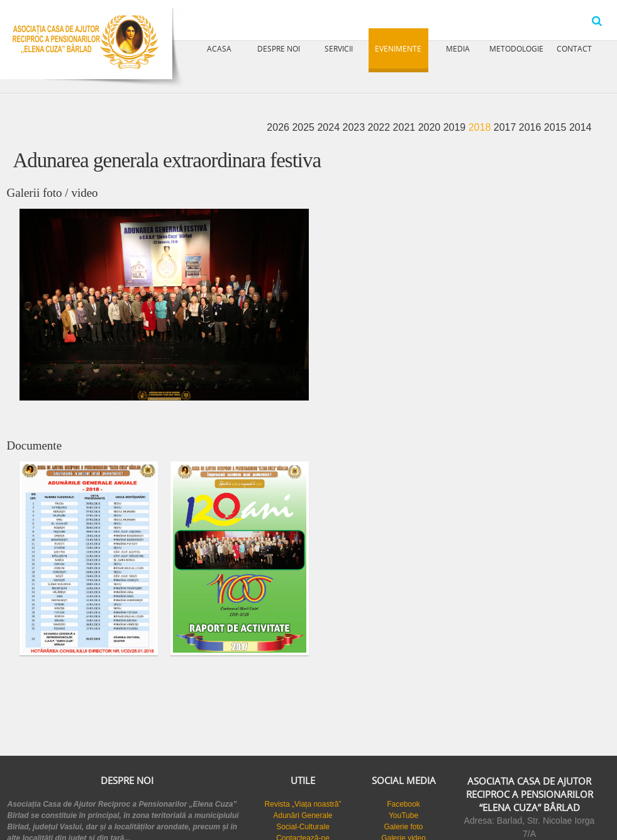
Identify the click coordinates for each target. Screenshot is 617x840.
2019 (456, 127)
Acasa (219, 48)
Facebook (403, 804)
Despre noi (279, 48)
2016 (531, 127)
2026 (279, 127)
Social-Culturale (303, 827)
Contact (574, 48)
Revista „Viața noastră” (303, 804)
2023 (355, 127)
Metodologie (516, 48)
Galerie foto (403, 827)
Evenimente (398, 48)
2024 (330, 127)
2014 (581, 127)
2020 (431, 127)
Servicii (339, 48)
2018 (481, 127)
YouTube (403, 815)
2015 (557, 127)
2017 (506, 127)
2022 (381, 127)
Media (458, 48)
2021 (406, 127)
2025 (304, 127)
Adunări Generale (303, 815)
